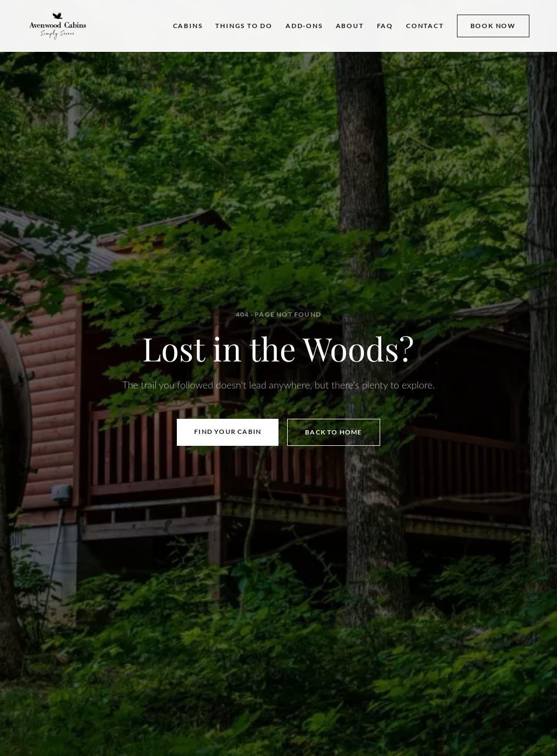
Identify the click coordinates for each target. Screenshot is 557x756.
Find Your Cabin (228, 431)
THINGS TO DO (244, 26)
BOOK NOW (493, 26)
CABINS (188, 26)
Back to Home (333, 432)
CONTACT (425, 26)
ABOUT (350, 26)
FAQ (385, 26)
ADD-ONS (304, 26)
